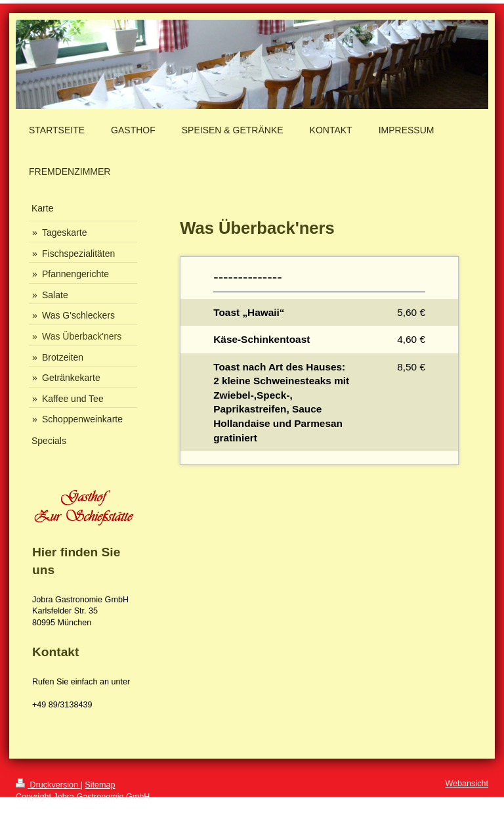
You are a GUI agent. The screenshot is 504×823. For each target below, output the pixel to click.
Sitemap (100, 785)
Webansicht (467, 784)
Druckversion (48, 785)
